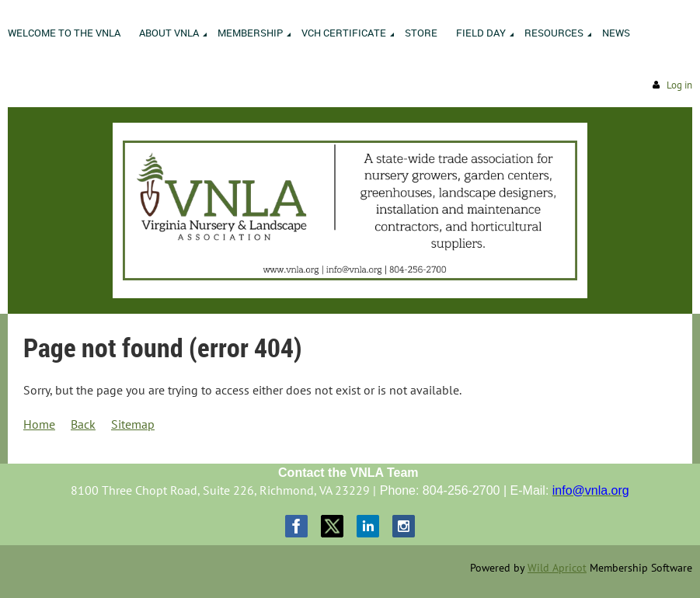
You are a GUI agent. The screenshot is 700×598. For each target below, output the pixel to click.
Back (83, 424)
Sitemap (133, 424)
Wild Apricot (557, 568)
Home (39, 424)
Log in (679, 85)
